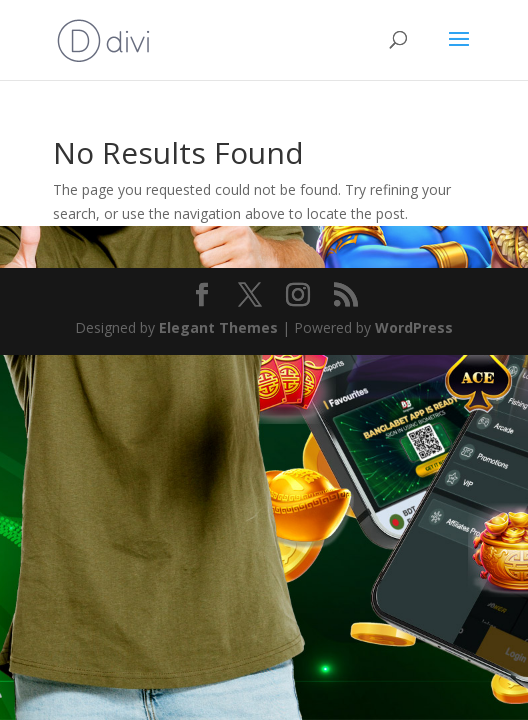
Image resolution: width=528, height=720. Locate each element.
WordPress (414, 327)
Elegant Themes (218, 327)
